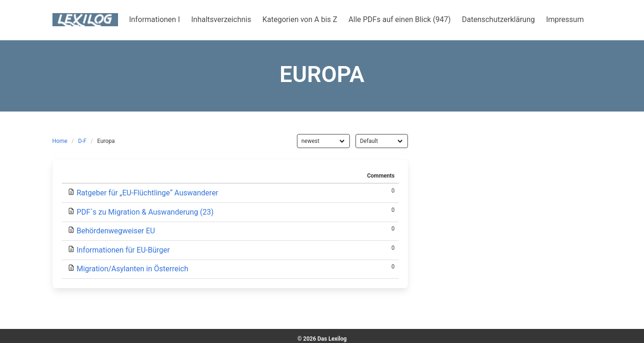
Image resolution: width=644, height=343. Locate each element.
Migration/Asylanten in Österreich (132, 269)
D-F (82, 141)
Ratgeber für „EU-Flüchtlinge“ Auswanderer (147, 193)
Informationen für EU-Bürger (123, 250)
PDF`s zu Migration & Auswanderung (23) (145, 212)
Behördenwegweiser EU (116, 231)
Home (60, 141)
